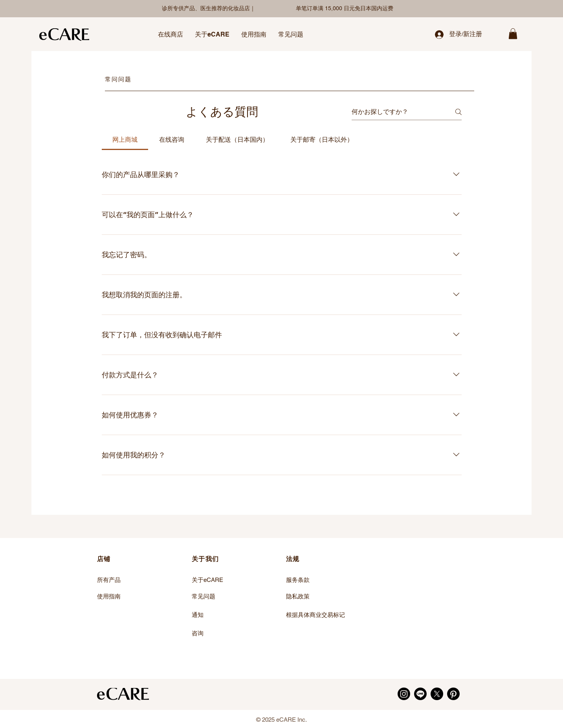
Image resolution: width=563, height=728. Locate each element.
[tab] (125, 140)
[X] (437, 694)
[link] (513, 34)
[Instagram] (404, 694)
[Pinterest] (453, 694)
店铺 (104, 559)
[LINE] (420, 694)
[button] (171, 34)
